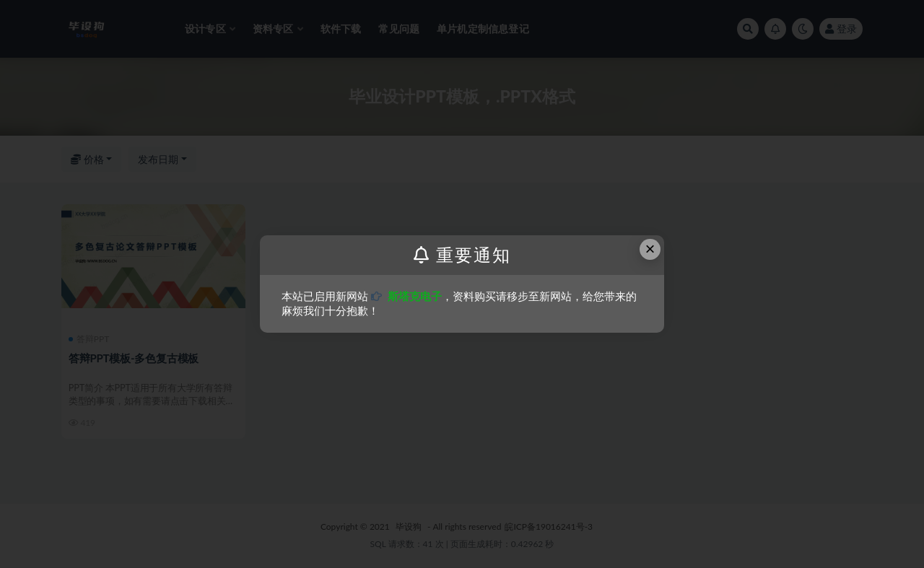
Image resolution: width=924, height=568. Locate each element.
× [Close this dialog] (650, 249)
